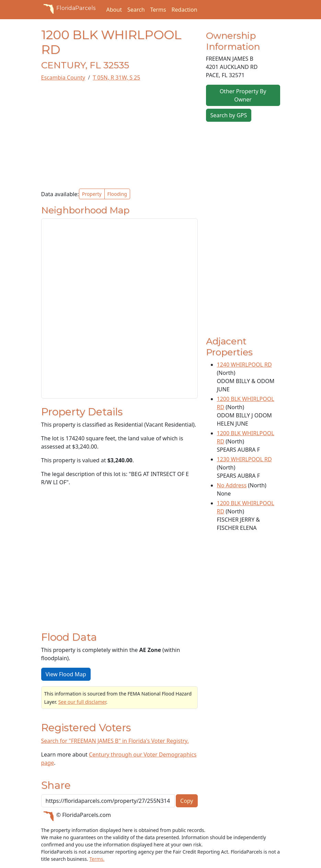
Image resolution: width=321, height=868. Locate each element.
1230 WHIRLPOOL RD (244, 459)
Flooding (117, 194)
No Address (232, 485)
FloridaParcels (68, 8)
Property (92, 194)
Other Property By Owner (243, 95)
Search (136, 10)
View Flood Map (66, 674)
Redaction (185, 10)
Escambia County (63, 78)
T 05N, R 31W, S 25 (116, 78)
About (114, 10)
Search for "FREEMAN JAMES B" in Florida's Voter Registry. (115, 741)
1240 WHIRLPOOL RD (244, 365)
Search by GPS (229, 115)
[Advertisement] (119, 135)
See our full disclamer (82, 702)
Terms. (97, 859)
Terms (158, 10)
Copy (187, 801)
